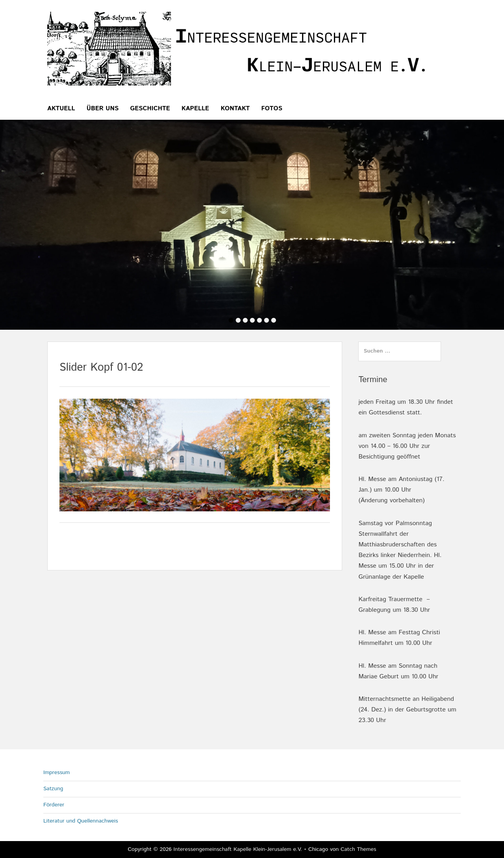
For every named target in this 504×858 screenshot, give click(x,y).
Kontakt (235, 109)
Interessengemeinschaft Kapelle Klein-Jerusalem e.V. (238, 849)
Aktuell (61, 109)
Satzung (53, 789)
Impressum (57, 773)
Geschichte (150, 109)
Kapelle (195, 109)
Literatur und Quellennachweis (81, 821)
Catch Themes (359, 849)
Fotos (272, 109)
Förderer (54, 805)
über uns (103, 109)
